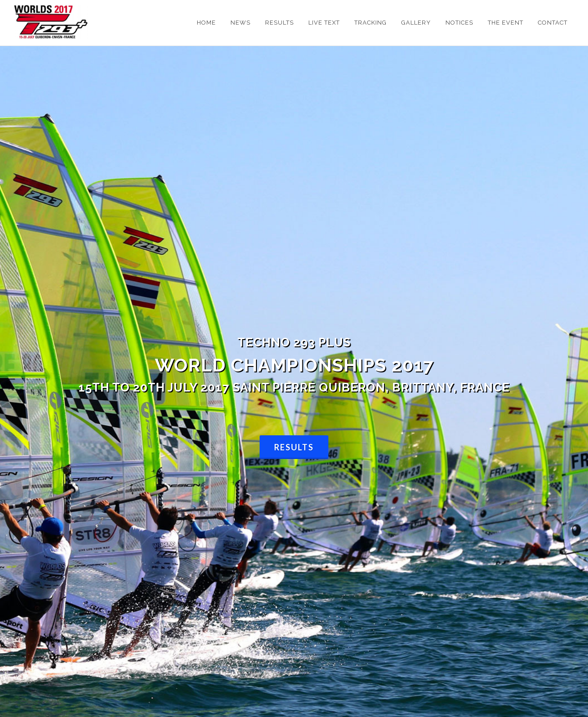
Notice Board (78, 418)
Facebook (251, 418)
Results (294, 253)
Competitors (164, 418)
